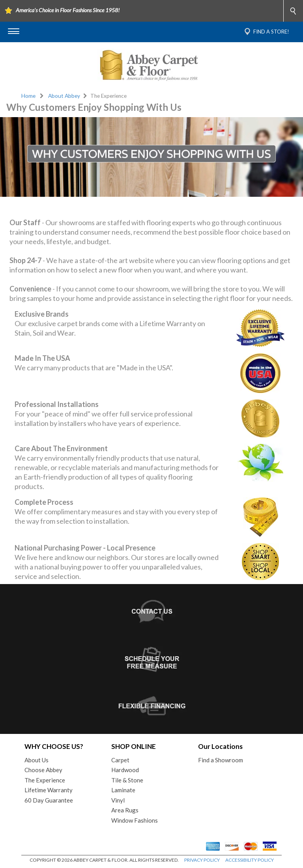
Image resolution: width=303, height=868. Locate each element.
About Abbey (64, 96)
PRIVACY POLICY (202, 860)
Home (28, 96)
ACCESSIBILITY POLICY (250, 860)
